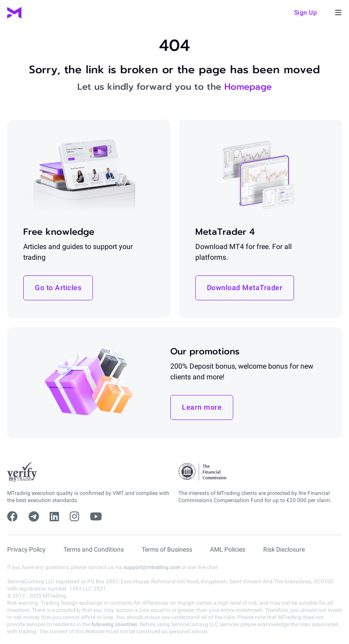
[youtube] (96, 517)
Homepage (248, 87)
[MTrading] (14, 13)
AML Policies (228, 549)
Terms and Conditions (94, 549)
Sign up (306, 12)
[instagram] (74, 517)
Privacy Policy (26, 549)
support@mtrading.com (152, 567)
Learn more (202, 407)
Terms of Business (167, 549)
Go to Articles (58, 288)
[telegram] (34, 517)
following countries (114, 624)
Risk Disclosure (284, 549)
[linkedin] (54, 517)
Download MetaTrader (245, 288)
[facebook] (13, 517)
